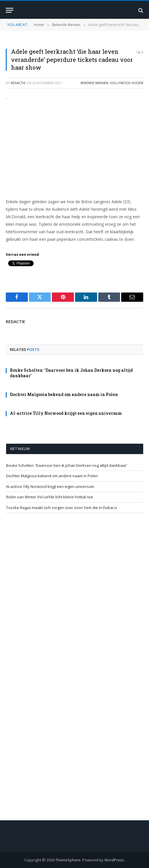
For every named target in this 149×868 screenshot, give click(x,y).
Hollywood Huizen (127, 83)
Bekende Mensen (94, 83)
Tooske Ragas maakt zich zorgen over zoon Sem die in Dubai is (62, 508)
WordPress (114, 860)
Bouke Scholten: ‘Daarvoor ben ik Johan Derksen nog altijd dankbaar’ (67, 465)
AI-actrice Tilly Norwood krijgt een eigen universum (66, 413)
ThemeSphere (68, 860)
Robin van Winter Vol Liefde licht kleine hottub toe (50, 497)
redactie (18, 83)
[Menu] (10, 10)
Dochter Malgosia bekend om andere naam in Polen (64, 394)
